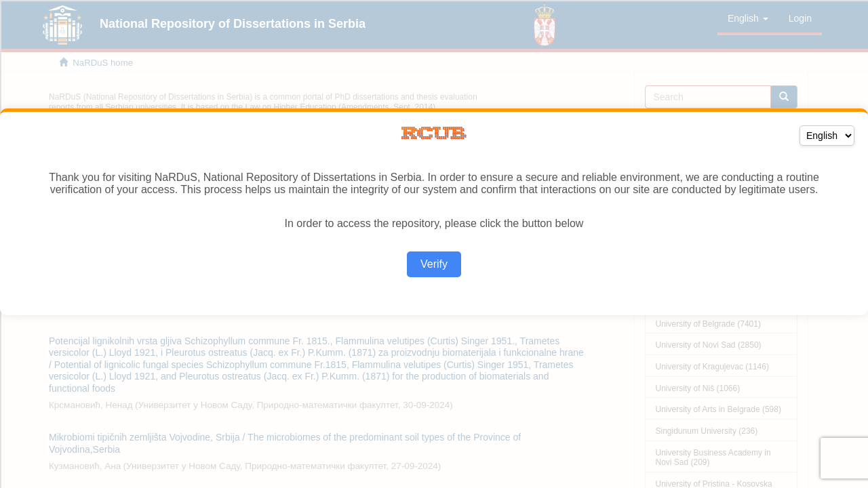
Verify (434, 264)
